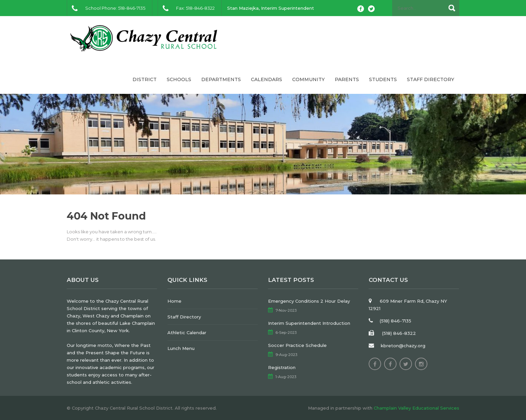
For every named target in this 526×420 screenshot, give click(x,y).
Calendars (267, 79)
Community (308, 79)
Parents (347, 79)
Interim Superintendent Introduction (309, 323)
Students (383, 79)
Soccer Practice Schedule (297, 345)
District (145, 79)
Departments (221, 79)
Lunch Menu (181, 348)
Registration (282, 367)
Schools (179, 79)
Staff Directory (431, 79)
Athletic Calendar (187, 333)
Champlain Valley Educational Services (416, 408)
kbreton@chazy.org (403, 346)
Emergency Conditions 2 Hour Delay (309, 301)
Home (174, 301)
